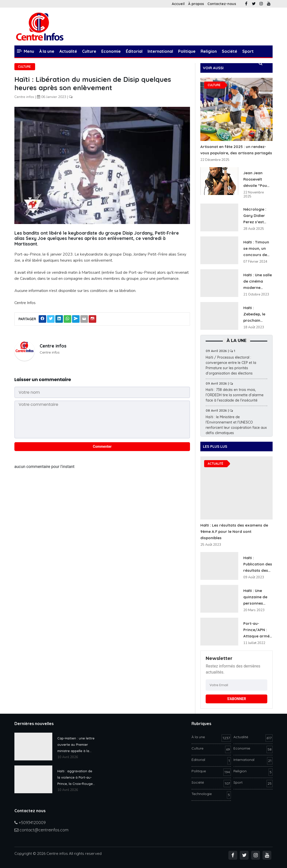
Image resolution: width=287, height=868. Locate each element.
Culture (89, 51)
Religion (209, 51)
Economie (111, 51)
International (160, 51)
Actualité (68, 51)
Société (230, 51)
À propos (196, 4)
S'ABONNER (237, 699)
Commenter (102, 447)
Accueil (178, 4)
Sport (248, 51)
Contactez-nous (222, 4)
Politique (187, 51)
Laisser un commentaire (43, 379)
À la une (47, 51)
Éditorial (134, 51)
